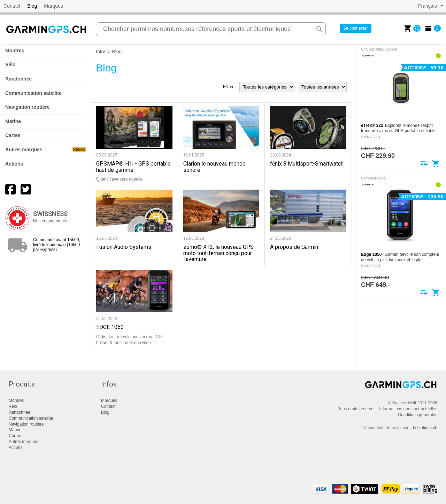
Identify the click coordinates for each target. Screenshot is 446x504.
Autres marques (45, 150)
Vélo (10, 64)
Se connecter (356, 28)
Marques (53, 6)
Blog (32, 6)
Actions (14, 164)
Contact (12, 6)
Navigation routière (28, 107)
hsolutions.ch (425, 428)
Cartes (13, 135)
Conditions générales (418, 415)
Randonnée (18, 79)
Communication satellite (33, 93)
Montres (15, 51)
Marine (13, 121)
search (320, 29)
